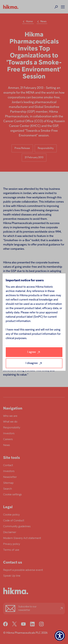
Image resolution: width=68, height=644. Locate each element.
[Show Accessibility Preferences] (60, 636)
